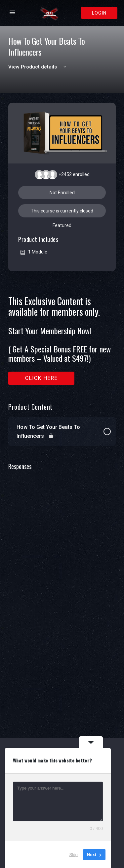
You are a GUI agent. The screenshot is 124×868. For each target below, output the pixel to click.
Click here (41, 378)
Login (99, 13)
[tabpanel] (62, 340)
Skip (74, 855)
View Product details (38, 67)
